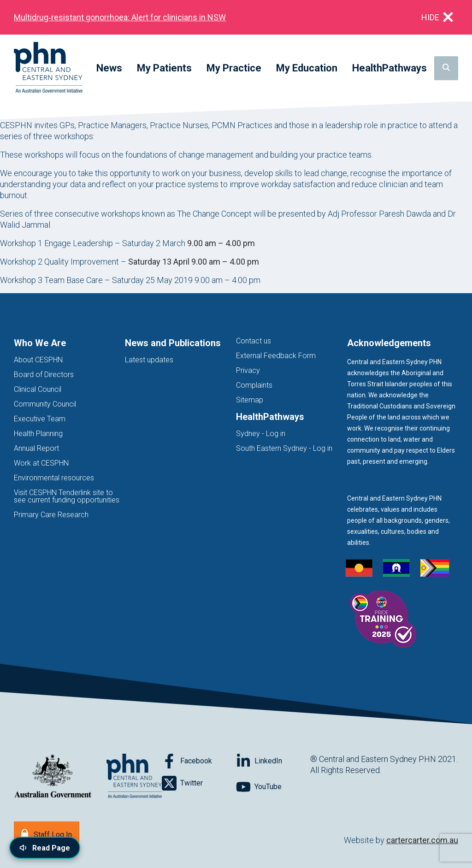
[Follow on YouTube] (273, 787)
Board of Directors (44, 375)
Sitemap (250, 400)
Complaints (254, 385)
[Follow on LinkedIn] (273, 761)
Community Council (45, 404)
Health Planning (38, 434)
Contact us (254, 341)
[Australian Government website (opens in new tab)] (53, 776)
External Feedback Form (276, 356)
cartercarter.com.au (422, 840)
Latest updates (149, 360)
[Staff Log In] (47, 834)
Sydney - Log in (261, 434)
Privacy (248, 370)
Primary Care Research (51, 515)
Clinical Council (38, 389)
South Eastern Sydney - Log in (284, 448)
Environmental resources (54, 478)
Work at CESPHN (41, 463)
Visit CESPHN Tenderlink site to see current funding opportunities (67, 496)
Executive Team (40, 419)
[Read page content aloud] (45, 848)
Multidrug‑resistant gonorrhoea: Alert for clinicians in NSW (120, 17)
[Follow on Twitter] (199, 783)
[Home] (48, 68)
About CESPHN (38, 360)
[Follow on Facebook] (199, 761)
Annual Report (36, 448)
